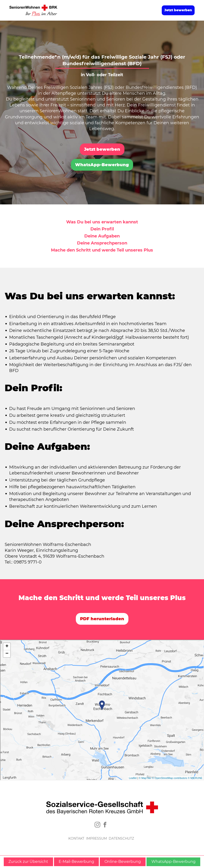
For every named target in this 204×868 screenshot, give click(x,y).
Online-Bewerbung (123, 862)
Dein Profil (102, 229)
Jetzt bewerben (178, 10)
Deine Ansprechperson (102, 243)
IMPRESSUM (96, 838)
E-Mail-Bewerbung (76, 862)
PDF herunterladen (102, 619)
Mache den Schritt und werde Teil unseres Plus (102, 250)
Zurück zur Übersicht (28, 862)
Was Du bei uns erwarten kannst (102, 222)
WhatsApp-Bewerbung (102, 165)
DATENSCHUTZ (121, 838)
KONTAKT (76, 838)
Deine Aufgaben (102, 236)
